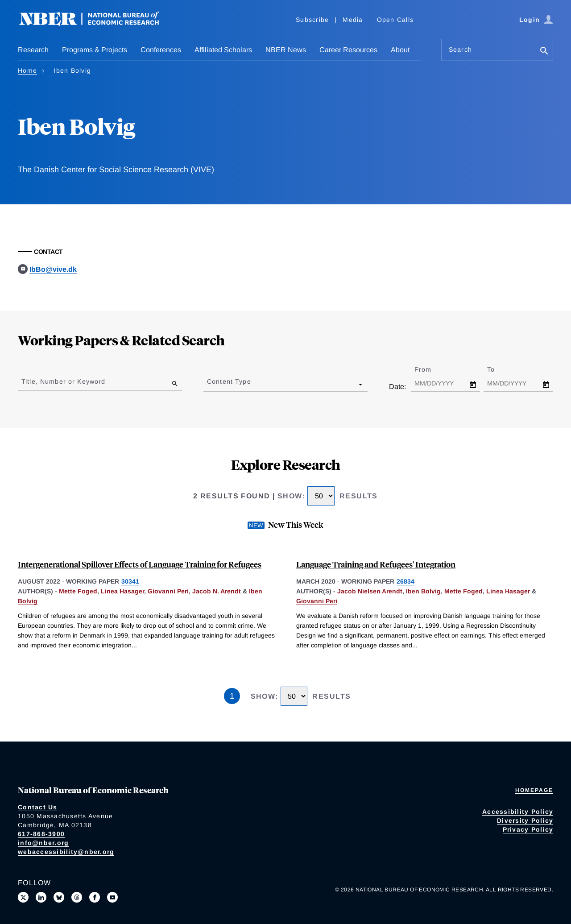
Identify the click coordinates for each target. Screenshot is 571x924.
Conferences (161, 50)
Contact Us (38, 807)
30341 (130, 581)
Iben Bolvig (423, 591)
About (400, 50)
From (431, 369)
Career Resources (348, 50)
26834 (405, 581)
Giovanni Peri (168, 591)
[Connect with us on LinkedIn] (41, 897)
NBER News (286, 50)
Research (33, 50)
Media (353, 20)
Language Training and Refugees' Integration (376, 564)
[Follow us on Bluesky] (59, 897)
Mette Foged (78, 591)
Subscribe (312, 20)
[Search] (544, 52)
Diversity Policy (525, 820)
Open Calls (395, 20)
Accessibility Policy (518, 812)
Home (27, 70)
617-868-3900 (41, 834)
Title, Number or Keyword (63, 381)
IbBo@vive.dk (53, 269)
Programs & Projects (95, 50)
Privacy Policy (528, 829)
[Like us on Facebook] (95, 897)
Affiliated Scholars (223, 50)
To (499, 369)
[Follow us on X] (23, 897)
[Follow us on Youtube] (112, 897)
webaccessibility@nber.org (66, 852)
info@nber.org (43, 843)
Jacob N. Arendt (217, 591)
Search (460, 50)
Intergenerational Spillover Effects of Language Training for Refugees (140, 564)
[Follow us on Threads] (77, 897)
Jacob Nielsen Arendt (370, 591)
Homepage (534, 790)
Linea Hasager (122, 591)
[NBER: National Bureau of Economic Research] (96, 23)
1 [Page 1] (232, 696)
